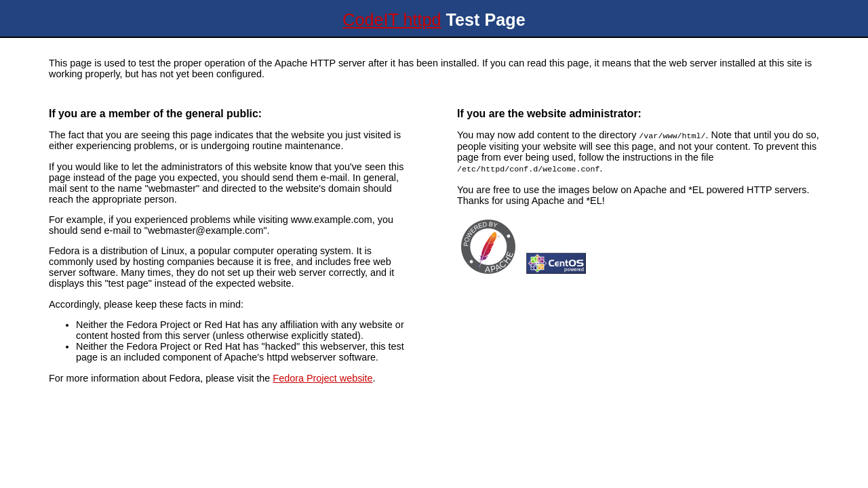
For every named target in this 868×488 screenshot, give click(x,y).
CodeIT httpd (392, 20)
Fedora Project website (322, 378)
